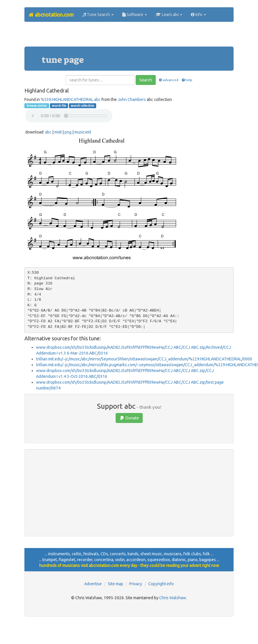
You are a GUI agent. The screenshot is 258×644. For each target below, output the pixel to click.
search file (59, 106)
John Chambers (132, 99)
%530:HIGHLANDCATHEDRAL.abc (71, 99)
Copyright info (161, 584)
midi (58, 132)
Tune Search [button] (98, 15)
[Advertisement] (129, 36)
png (68, 132)
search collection (82, 106)
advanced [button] (168, 80)
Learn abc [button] (169, 15)
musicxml (83, 132)
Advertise (93, 584)
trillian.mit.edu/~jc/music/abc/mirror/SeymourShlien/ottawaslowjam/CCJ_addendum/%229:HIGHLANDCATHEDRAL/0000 (144, 359)
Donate (129, 418)
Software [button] (135, 15)
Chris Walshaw (173, 598)
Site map (115, 584)
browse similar (37, 106)
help (187, 80)
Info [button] (198, 15)
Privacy (136, 584)
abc (48, 132)
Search (146, 80)
